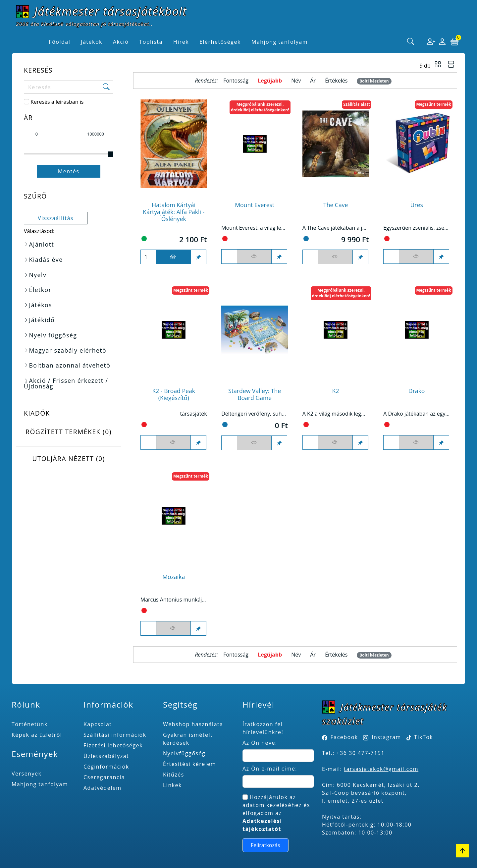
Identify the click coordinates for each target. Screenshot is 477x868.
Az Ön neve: (260, 743)
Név (296, 81)
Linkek (172, 785)
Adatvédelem (103, 788)
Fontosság (236, 81)
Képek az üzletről (37, 735)
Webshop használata (193, 724)
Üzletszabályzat (106, 756)
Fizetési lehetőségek (113, 745)
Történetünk (30, 724)
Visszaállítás (56, 218)
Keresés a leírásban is (57, 102)
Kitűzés (174, 775)
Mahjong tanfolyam (40, 784)
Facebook (344, 737)
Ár (313, 81)
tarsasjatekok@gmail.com (381, 769)
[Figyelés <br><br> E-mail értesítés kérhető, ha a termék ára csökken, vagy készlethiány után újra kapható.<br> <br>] (254, 257)
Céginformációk (106, 767)
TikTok (420, 737)
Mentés (69, 171)
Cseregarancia (104, 777)
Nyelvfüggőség (184, 753)
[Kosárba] (173, 257)
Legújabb (270, 81)
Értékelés (336, 81)
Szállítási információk (115, 735)
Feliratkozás (265, 845)
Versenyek (26, 774)
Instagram (386, 737)
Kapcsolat (98, 724)
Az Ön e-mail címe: (270, 769)
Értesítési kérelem (189, 764)
